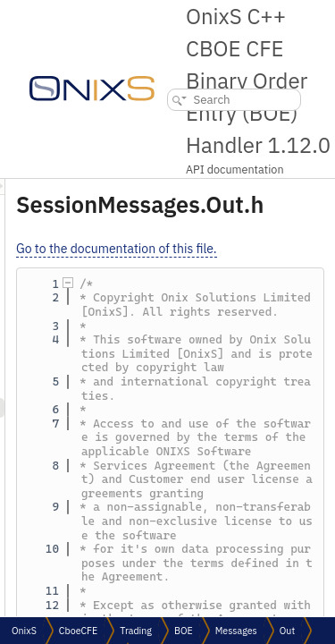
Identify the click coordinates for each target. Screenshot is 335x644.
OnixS (24, 631)
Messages (236, 631)
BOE (184, 631)
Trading (136, 631)
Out (287, 631)
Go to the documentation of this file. (218, 249)
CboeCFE (78, 631)
